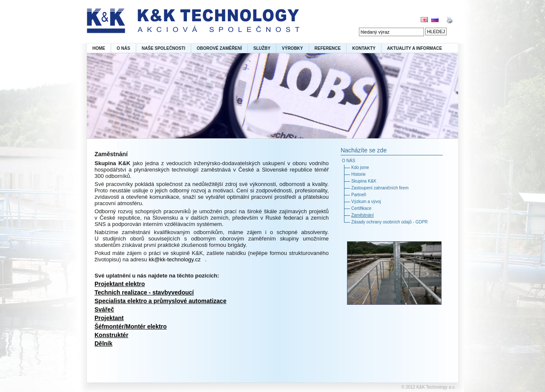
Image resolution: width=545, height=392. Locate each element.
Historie (359, 174)
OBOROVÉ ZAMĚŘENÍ (219, 48)
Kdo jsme (360, 167)
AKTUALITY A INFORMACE (414, 48)
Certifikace (361, 208)
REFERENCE (328, 48)
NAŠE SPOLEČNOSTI (163, 48)
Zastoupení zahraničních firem (380, 188)
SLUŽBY (262, 48)
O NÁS (123, 48)
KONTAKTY (364, 48)
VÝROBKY (292, 48)
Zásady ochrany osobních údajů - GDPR (390, 222)
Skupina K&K (364, 181)
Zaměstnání (363, 215)
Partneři (359, 195)
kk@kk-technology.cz (175, 259)
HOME (99, 48)
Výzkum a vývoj (366, 202)
